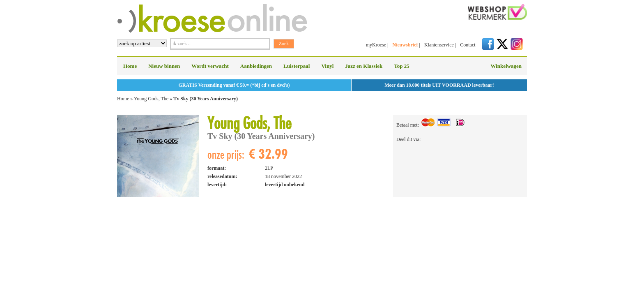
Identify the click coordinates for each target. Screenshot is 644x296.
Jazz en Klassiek (364, 66)
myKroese (376, 45)
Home (130, 66)
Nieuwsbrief (405, 45)
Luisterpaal (297, 66)
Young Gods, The (151, 99)
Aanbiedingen (256, 66)
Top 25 (401, 66)
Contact (468, 45)
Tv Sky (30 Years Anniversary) (206, 99)
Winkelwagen (506, 66)
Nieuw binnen (164, 66)
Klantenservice (439, 45)
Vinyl (327, 66)
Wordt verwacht (210, 66)
